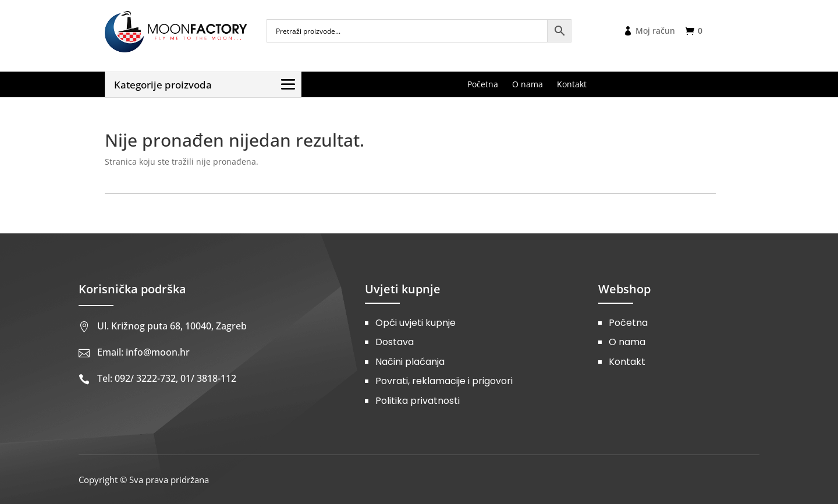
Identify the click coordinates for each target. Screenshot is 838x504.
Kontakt (627, 362)
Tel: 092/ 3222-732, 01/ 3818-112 (167, 378)
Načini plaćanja (410, 362)
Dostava (395, 342)
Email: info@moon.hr (143, 352)
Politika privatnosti (418, 401)
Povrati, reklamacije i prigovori (444, 381)
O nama (627, 342)
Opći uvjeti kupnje (416, 323)
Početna (628, 323)
